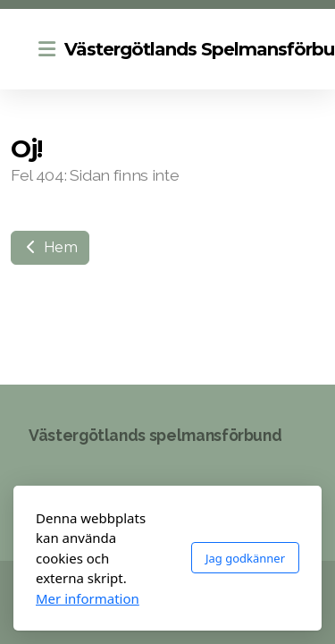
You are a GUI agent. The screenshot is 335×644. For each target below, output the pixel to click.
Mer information (88, 598)
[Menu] (46, 49)
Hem (50, 247)
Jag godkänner (245, 558)
